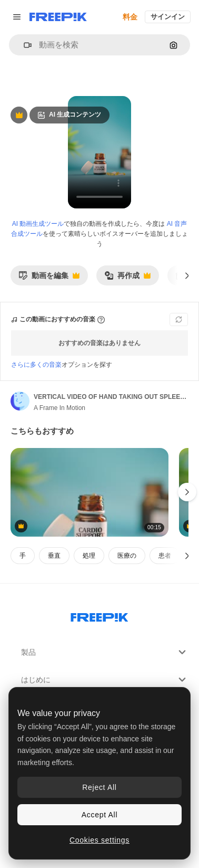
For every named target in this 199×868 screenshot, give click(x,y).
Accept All (100, 815)
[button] (23, 45)
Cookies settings (100, 840)
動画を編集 (49, 278)
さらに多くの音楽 (36, 365)
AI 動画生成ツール (38, 224)
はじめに (105, 680)
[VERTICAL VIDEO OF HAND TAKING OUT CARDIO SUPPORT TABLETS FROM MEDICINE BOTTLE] (89, 493)
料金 (130, 17)
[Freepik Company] (100, 615)
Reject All (99, 787)
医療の (127, 556)
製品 (105, 652)
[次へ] (187, 275)
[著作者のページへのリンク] (20, 401)
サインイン (168, 17)
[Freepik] (58, 17)
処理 (89, 556)
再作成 (127, 278)
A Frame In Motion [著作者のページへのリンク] (59, 408)
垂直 (54, 556)
